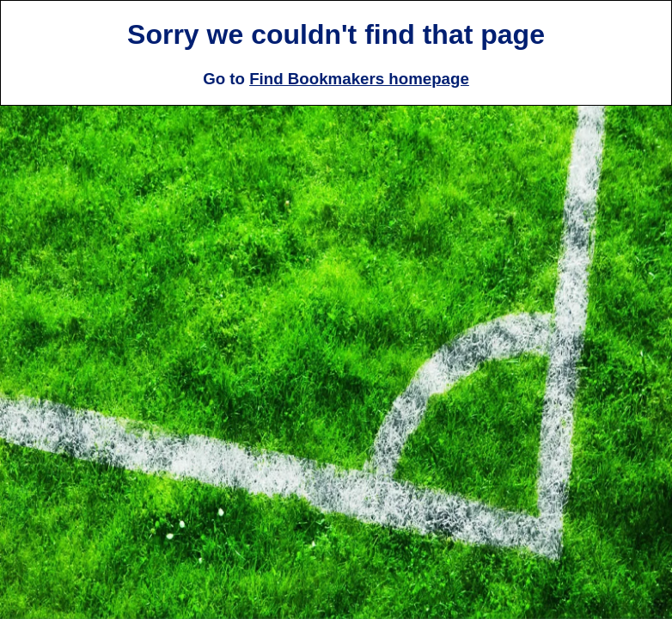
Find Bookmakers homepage (359, 79)
